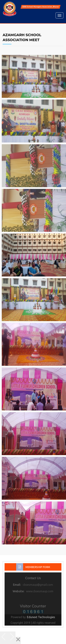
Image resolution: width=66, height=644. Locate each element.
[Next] (12, 638)
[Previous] (4, 638)
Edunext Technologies (41, 617)
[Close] (18, 640)
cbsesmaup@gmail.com (38, 586)
